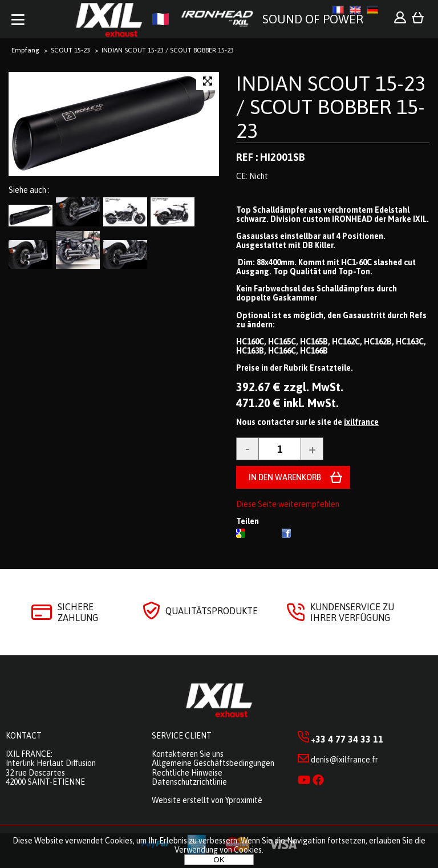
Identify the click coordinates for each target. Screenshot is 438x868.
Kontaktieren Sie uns (188, 754)
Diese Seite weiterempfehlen (288, 504)
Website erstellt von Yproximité (207, 800)
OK (219, 860)
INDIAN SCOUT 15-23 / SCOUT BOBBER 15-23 (331, 107)
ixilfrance (361, 422)
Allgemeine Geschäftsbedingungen (213, 763)
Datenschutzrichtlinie (189, 782)
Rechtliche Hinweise (187, 773)
